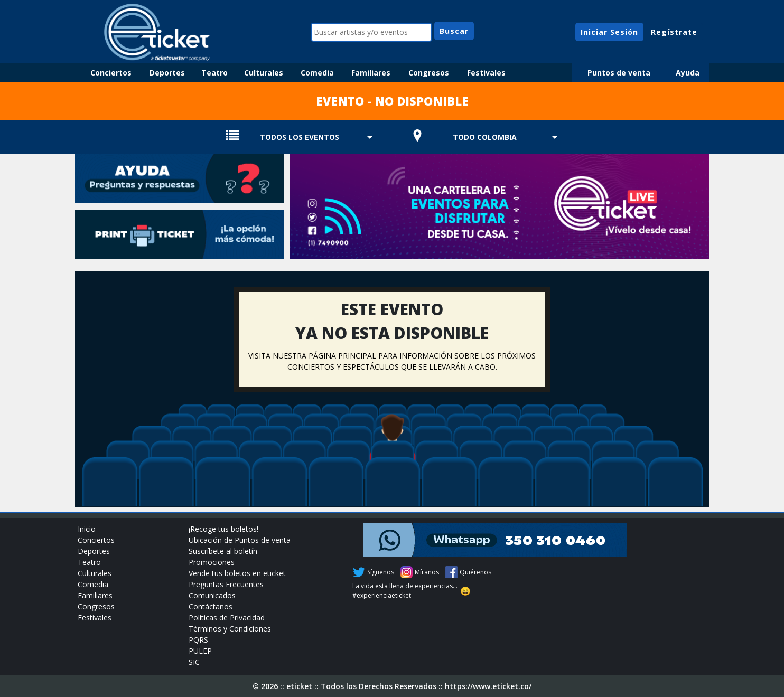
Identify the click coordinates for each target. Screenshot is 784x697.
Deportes (167, 73)
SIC (194, 662)
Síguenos (381, 572)
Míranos (427, 572)
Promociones (212, 562)
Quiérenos (475, 572)
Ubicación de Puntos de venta (240, 540)
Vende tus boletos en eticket (237, 573)
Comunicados (212, 595)
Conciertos (111, 73)
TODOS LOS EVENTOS (300, 137)
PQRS (198, 640)
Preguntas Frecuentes (226, 584)
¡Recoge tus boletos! (223, 529)
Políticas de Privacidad (227, 618)
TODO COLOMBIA (485, 137)
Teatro (214, 73)
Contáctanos (211, 606)
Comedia (317, 73)
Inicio (87, 529)
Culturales (264, 73)
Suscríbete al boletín (223, 551)
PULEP (200, 651)
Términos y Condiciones (230, 629)
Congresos (429, 73)
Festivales (486, 73)
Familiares (371, 73)
